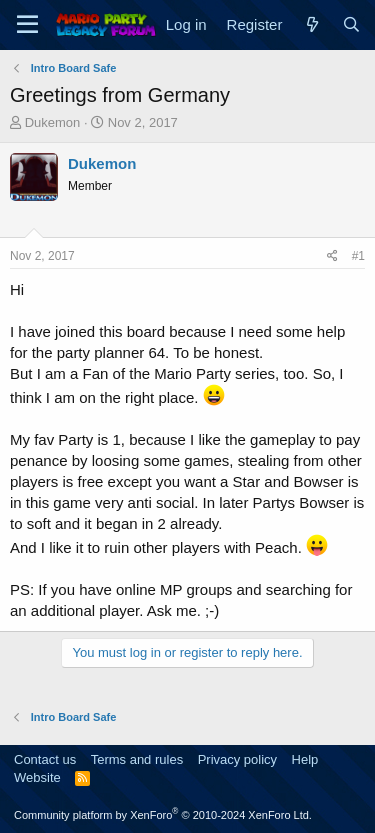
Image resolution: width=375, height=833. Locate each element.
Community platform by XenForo (163, 815)
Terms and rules (137, 759)
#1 (358, 256)
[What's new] (311, 24)
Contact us (45, 759)
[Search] (351, 24)
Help (305, 759)
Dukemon (53, 122)
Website (37, 777)
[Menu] (27, 25)
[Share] (332, 256)
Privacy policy (237, 759)
